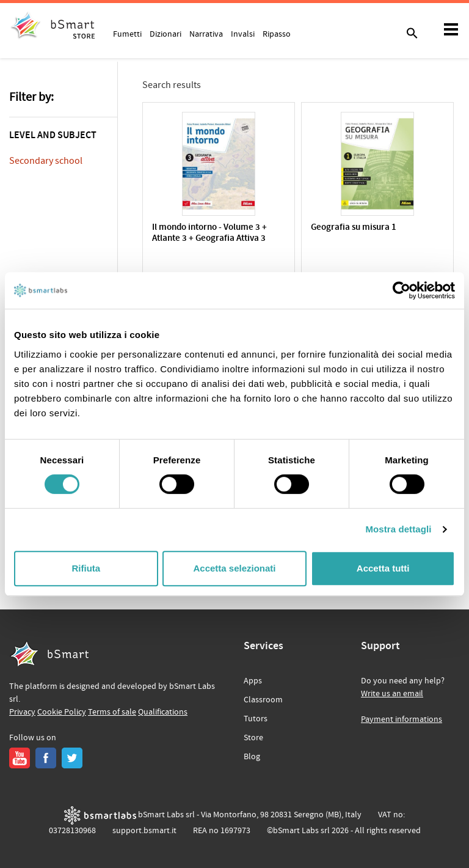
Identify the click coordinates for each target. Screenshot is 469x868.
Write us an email (392, 694)
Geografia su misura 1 (354, 228)
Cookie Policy (62, 712)
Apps (253, 681)
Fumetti (127, 34)
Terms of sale (112, 712)
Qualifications (163, 712)
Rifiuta (86, 568)
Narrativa (206, 34)
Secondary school (46, 161)
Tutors (256, 719)
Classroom (263, 700)
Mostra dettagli (398, 529)
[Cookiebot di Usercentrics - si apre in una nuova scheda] (402, 290)
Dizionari (165, 34)
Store (253, 738)
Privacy (22, 712)
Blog (252, 757)
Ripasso (277, 34)
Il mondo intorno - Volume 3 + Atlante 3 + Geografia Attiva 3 (209, 233)
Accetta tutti (383, 568)
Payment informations (402, 719)
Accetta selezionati (234, 568)
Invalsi (243, 34)
